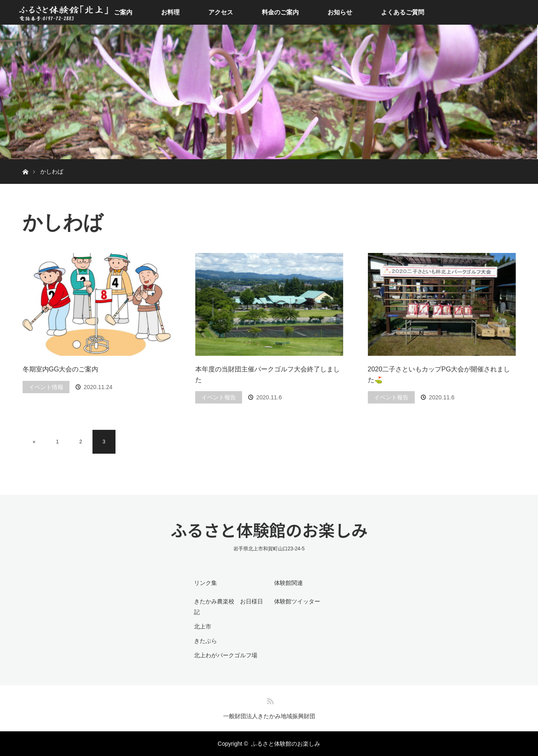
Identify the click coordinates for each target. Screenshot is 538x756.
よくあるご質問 (403, 12)
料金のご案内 (280, 12)
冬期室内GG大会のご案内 (61, 369)
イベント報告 (219, 397)
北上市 (203, 626)
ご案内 (123, 12)
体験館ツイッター (297, 601)
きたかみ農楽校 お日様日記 (229, 606)
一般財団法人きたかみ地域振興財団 (269, 716)
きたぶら (206, 641)
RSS (269, 700)
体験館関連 (289, 583)
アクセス (221, 12)
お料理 (170, 12)
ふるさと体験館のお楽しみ (269, 530)
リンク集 (206, 583)
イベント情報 (46, 387)
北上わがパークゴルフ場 (226, 655)
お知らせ (340, 12)
